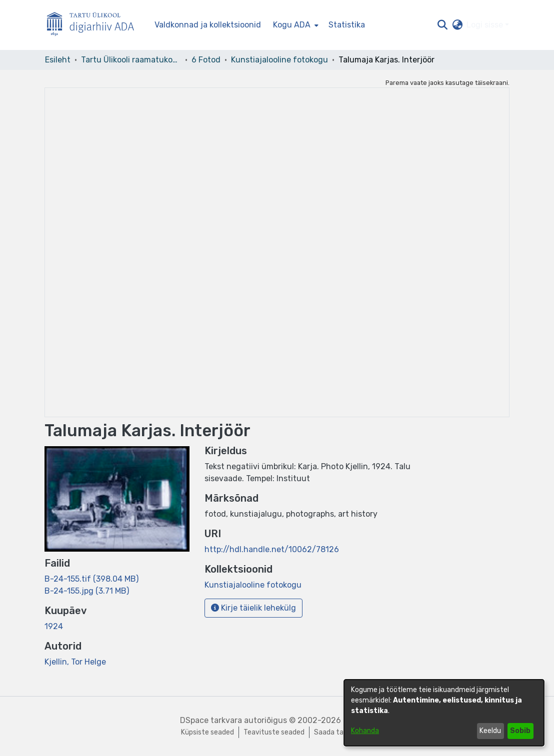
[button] (442, 25)
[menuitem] (295, 25)
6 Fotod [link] (206, 60)
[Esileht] (94, 25)
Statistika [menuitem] (347, 25)
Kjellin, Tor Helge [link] (75, 662)
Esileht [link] (58, 60)
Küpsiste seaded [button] (207, 732)
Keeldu (490, 731)
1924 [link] (54, 626)
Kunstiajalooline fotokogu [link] (279, 60)
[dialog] (444, 713)
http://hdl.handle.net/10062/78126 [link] (272, 549)
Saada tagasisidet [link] (343, 732)
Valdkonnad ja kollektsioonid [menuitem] (208, 25)
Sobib (520, 731)
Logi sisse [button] (486, 25)
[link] (91, 579)
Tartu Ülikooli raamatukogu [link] (131, 60)
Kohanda (365, 731)
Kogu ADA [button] (292, 25)
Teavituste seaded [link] (274, 732)
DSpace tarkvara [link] (211, 720)
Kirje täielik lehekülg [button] (253, 608)
